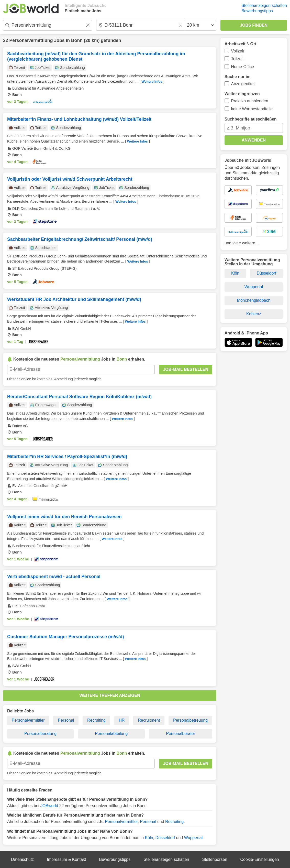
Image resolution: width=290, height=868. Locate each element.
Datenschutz (22, 859)
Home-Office (243, 67)
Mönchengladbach (254, 300)
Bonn (77, 40)
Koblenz (254, 314)
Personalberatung (40, 734)
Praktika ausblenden (250, 101)
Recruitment (149, 720)
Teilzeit (237, 59)
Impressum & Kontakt (66, 859)
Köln (149, 838)
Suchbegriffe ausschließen (251, 119)
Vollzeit (238, 51)
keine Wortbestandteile (252, 109)
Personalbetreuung (190, 720)
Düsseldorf (165, 838)
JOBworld (49, 806)
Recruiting (96, 720)
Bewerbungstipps (257, 11)
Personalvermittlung (31, 40)
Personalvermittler (28, 720)
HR (122, 720)
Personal (66, 720)
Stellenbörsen (215, 859)
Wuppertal (193, 838)
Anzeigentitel (243, 84)
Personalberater (181, 734)
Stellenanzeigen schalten (264, 6)
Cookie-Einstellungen (260, 859)
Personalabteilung (111, 734)
